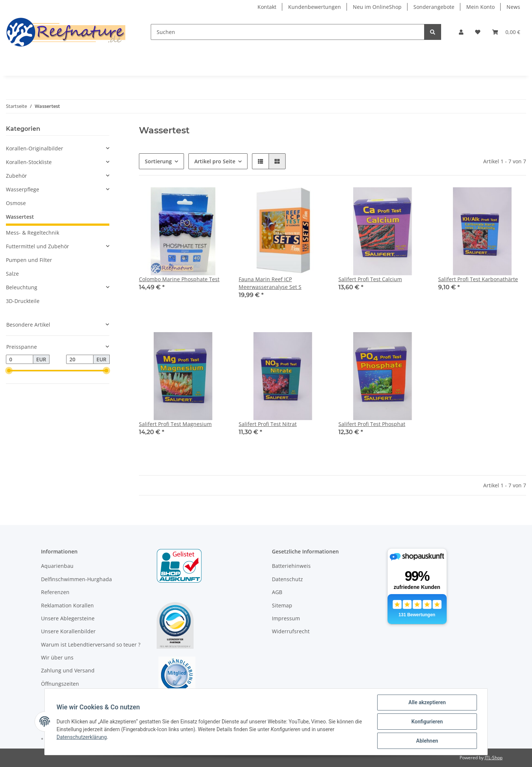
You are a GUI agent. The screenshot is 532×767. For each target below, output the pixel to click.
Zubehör (16, 176)
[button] (461, 32)
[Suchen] (288, 32)
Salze (12, 274)
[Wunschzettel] (478, 32)
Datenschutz (287, 579)
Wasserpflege (23, 189)
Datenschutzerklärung (82, 737)
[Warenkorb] (506, 32)
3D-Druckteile (23, 301)
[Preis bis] (80, 359)
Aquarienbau (57, 566)
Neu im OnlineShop (377, 7)
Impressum (286, 618)
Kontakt (267, 7)
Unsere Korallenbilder (68, 631)
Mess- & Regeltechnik (33, 233)
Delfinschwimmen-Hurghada (76, 579)
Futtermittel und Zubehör (37, 246)
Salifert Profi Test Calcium (370, 279)
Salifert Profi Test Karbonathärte (478, 279)
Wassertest (20, 217)
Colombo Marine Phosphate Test (179, 279)
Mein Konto (480, 7)
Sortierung (158, 161)
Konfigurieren (427, 722)
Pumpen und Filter (29, 260)
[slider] (9, 371)
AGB (277, 592)
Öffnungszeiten (60, 684)
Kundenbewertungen (315, 7)
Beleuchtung (22, 287)
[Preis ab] (20, 359)
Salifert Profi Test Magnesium (175, 424)
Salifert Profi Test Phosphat (372, 424)
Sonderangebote (434, 7)
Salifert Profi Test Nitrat (268, 424)
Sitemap (282, 605)
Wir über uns (57, 657)
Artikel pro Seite (215, 161)
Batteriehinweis (291, 566)
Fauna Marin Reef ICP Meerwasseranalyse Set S (270, 283)
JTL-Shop (494, 758)
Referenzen (55, 592)
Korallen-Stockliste (29, 162)
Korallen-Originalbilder (35, 148)
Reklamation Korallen (67, 605)
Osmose (16, 203)
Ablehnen (427, 741)
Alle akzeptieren (427, 702)
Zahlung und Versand (68, 670)
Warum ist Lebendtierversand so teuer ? (91, 645)
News (513, 7)
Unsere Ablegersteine (68, 618)
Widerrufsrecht (291, 631)
